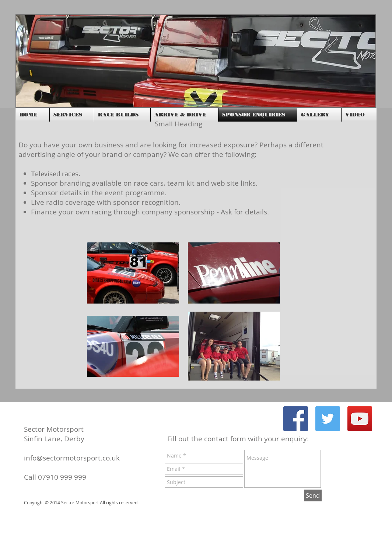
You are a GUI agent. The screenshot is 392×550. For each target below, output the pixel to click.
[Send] (313, 495)
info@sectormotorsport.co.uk (72, 458)
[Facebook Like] (318, 101)
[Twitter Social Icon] (328, 419)
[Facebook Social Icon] (296, 419)
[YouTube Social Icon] (360, 419)
